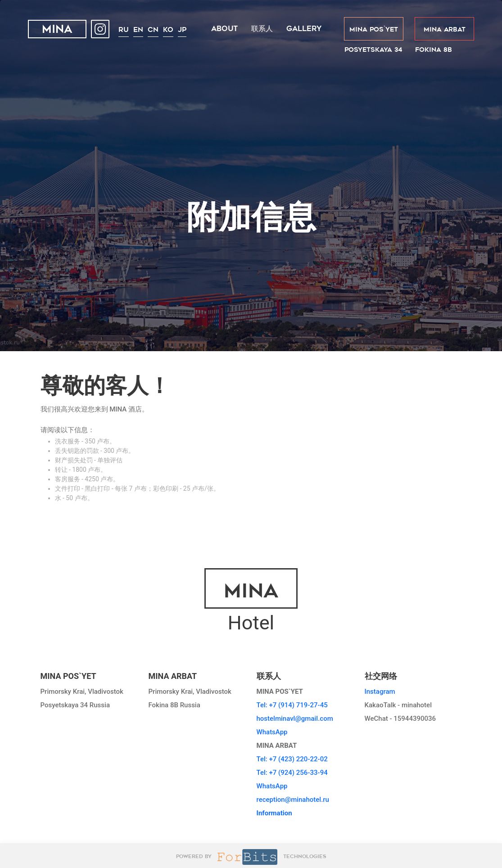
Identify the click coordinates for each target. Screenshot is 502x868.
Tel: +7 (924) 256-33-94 (292, 773)
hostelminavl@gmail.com (295, 719)
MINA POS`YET (374, 29)
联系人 (262, 29)
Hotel (251, 601)
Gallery (304, 29)
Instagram (380, 692)
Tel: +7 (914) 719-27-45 (292, 705)
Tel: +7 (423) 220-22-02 (292, 759)
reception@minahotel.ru (293, 800)
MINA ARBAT (445, 29)
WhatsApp (272, 732)
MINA (57, 30)
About (224, 29)
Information (274, 813)
